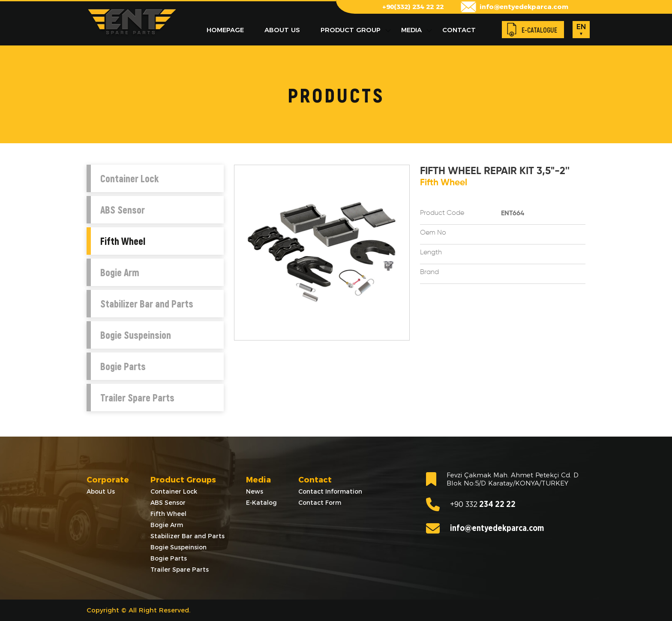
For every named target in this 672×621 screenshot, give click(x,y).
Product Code (442, 213)
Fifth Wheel (123, 241)
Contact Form (320, 503)
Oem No (433, 233)
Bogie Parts (123, 366)
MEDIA (411, 30)
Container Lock (129, 178)
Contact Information (330, 491)
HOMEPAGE (225, 30)
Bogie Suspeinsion (136, 335)
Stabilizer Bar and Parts (147, 304)
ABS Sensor (123, 210)
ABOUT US (282, 30)
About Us (101, 491)
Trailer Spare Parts (137, 398)
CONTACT (459, 30)
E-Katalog (261, 503)
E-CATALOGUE (539, 30)
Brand (429, 272)
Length (431, 253)
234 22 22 (471, 504)
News (255, 491)
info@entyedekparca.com (524, 7)
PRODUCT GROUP (351, 30)
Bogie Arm (120, 272)
